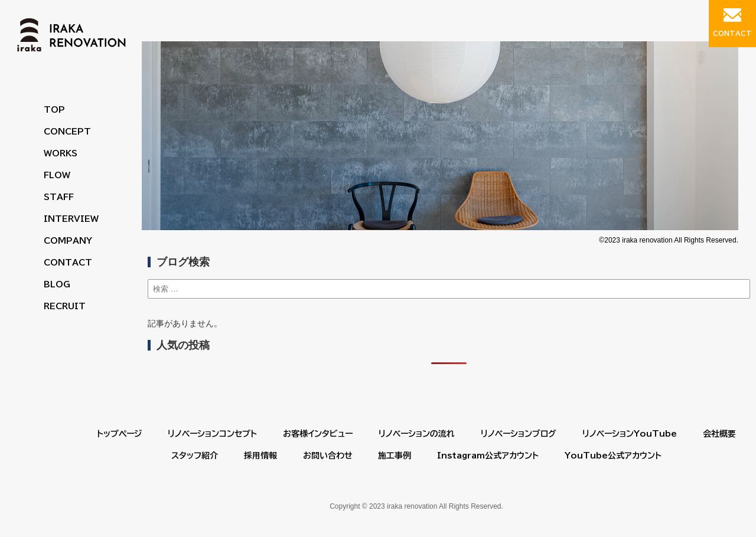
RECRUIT (65, 306)
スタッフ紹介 (195, 456)
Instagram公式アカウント (488, 456)
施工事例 (395, 456)
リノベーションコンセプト (212, 434)
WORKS (61, 153)
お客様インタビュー (318, 434)
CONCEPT (67, 132)
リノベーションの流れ (417, 434)
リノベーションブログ (519, 434)
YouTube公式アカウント (613, 456)
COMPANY (68, 241)
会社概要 (719, 434)
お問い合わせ (328, 456)
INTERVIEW (71, 219)
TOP (54, 110)
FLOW (57, 175)
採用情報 (260, 456)
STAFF (59, 197)
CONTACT (68, 263)
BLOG (57, 284)
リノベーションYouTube (630, 434)
